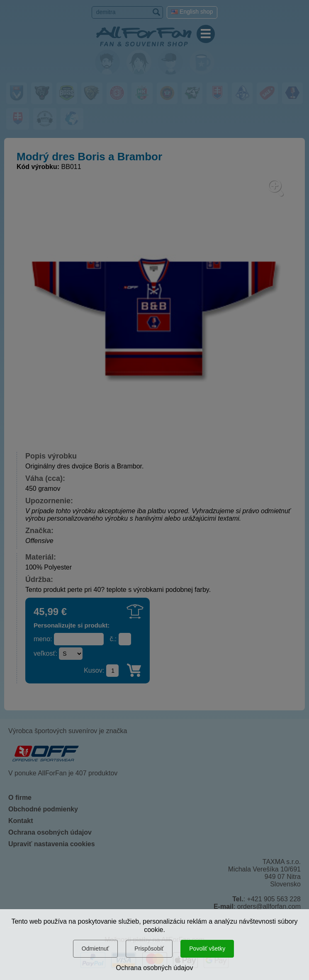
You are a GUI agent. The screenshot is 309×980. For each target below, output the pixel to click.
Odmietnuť (95, 949)
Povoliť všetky (207, 949)
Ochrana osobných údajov (155, 968)
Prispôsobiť (149, 949)
